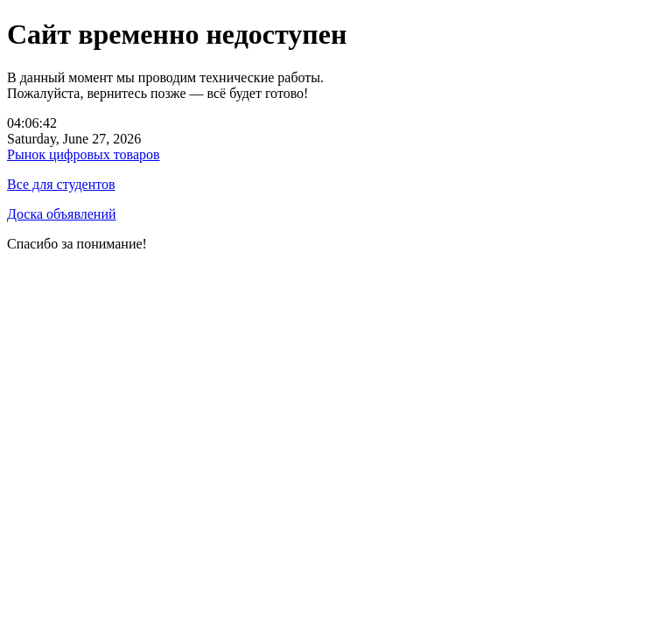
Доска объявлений (62, 214)
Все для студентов (61, 184)
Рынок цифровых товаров (84, 154)
